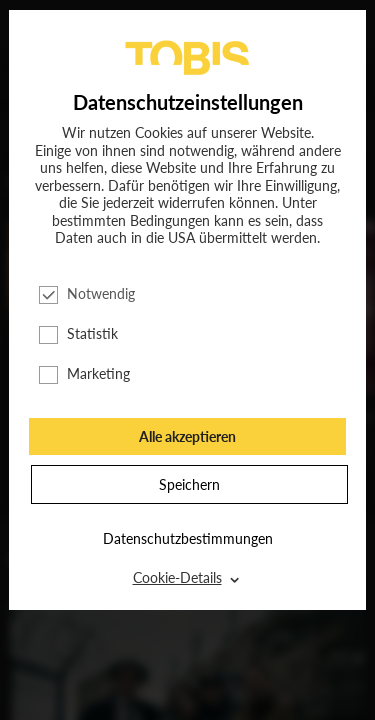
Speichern (189, 484)
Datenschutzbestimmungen (188, 538)
